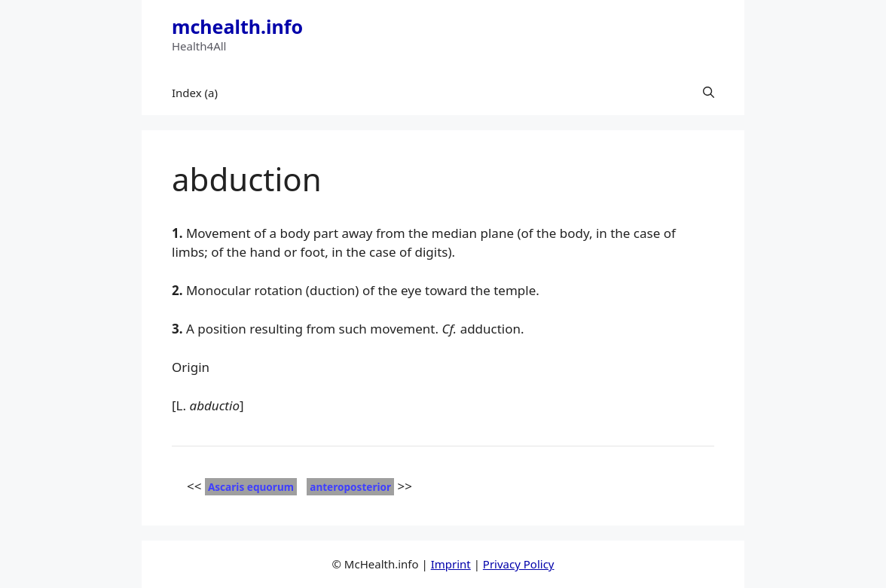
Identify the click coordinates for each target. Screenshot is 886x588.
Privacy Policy (519, 564)
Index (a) (195, 93)
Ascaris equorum (251, 487)
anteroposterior (350, 487)
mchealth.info (237, 26)
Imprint (451, 564)
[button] (709, 93)
